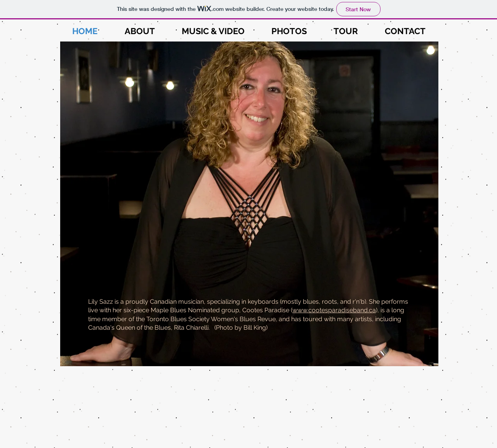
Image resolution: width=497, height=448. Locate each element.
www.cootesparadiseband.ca (334, 310)
